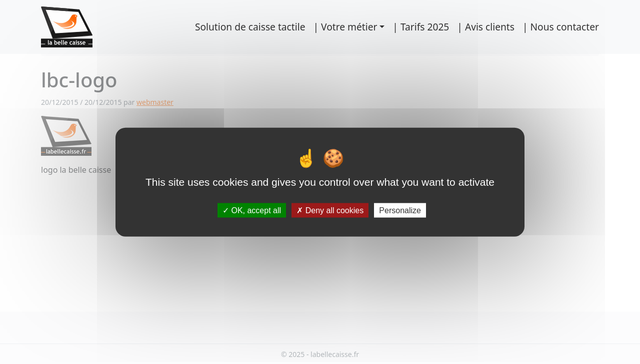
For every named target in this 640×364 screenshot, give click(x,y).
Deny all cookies (330, 210)
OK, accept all (252, 210)
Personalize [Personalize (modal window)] (400, 210)
